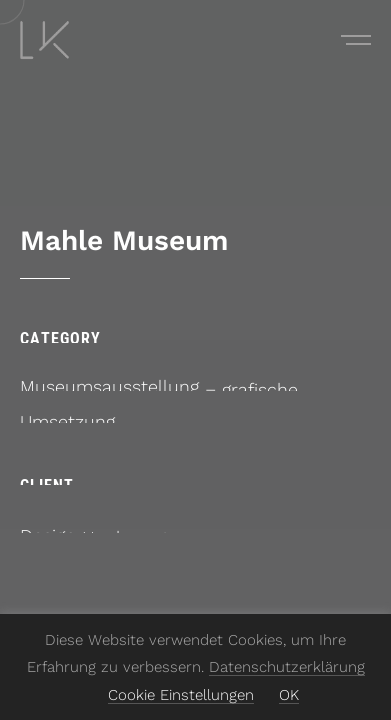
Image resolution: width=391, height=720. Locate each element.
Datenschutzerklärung (287, 667)
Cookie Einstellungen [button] (181, 695)
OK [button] (289, 695)
